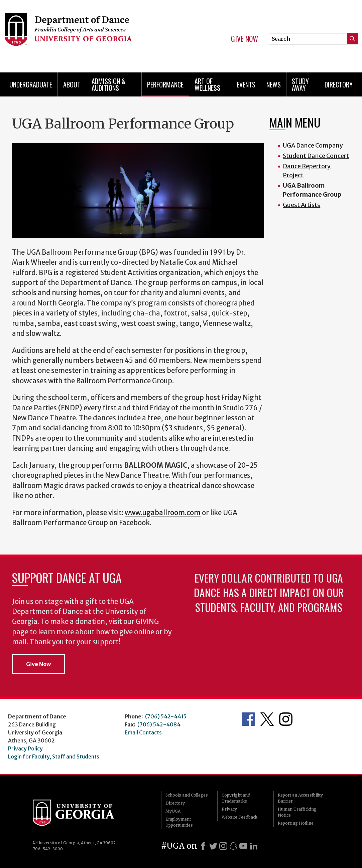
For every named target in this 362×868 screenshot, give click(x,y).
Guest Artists (301, 205)
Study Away (300, 84)
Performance (165, 84)
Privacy (229, 809)
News (274, 84)
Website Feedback (239, 817)
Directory (339, 84)
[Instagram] (223, 846)
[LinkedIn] (254, 846)
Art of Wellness (207, 84)
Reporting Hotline (296, 823)
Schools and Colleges (187, 795)
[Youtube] (243, 846)
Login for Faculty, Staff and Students (54, 756)
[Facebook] (203, 846)
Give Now (245, 39)
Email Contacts (143, 732)
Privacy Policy (25, 748)
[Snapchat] (233, 846)
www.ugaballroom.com (163, 513)
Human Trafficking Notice (297, 812)
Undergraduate (31, 84)
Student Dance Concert (316, 156)
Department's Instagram (286, 719)
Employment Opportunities (179, 822)
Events (246, 84)
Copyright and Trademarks (236, 798)
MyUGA (173, 811)
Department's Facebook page (248, 719)
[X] (213, 846)
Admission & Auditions (109, 84)
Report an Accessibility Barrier (300, 798)
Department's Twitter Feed (267, 719)
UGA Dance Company (313, 145)
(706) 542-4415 (166, 716)
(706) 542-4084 (159, 724)
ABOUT (72, 84)
